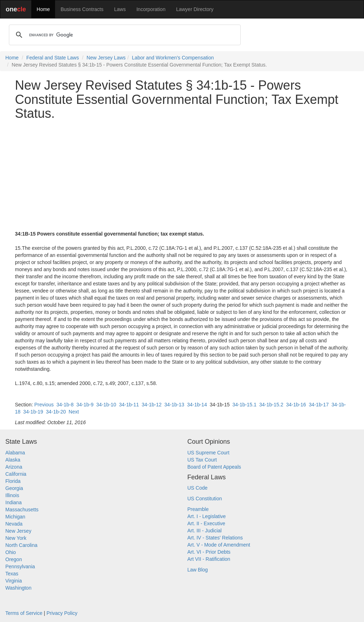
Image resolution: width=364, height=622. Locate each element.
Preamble (198, 509)
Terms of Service (24, 613)
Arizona (14, 467)
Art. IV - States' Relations (215, 538)
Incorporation (151, 9)
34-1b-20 (56, 412)
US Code (197, 488)
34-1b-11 (129, 405)
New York (16, 538)
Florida (13, 481)
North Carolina (21, 545)
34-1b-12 (151, 405)
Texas (12, 574)
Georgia (14, 488)
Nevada (14, 524)
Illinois (12, 495)
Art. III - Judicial (204, 531)
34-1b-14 (197, 405)
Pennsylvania (20, 566)
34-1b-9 (85, 405)
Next (74, 412)
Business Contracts (82, 9)
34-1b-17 (319, 405)
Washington (18, 588)
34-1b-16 (296, 405)
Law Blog (198, 570)
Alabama (15, 453)
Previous (44, 405)
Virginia (14, 581)
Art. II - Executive (206, 523)
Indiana (14, 502)
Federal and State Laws (53, 58)
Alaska (13, 460)
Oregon (14, 559)
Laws (120, 9)
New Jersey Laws (106, 58)
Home (43, 9)
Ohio (11, 552)
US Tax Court (202, 460)
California (16, 474)
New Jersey (18, 531)
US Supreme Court (208, 453)
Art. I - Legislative (207, 516)
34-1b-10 (106, 405)
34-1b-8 (65, 405)
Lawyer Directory (195, 9)
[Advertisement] (182, 175)
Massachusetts (22, 510)
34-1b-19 (33, 412)
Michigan (15, 517)
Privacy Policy (62, 613)
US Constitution (205, 499)
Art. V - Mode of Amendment (219, 545)
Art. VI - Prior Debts (209, 552)
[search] (124, 35)
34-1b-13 (174, 405)
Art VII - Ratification (209, 559)
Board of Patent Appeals (214, 467)
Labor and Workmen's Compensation (173, 58)
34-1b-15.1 (245, 405)
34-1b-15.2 (271, 405)
